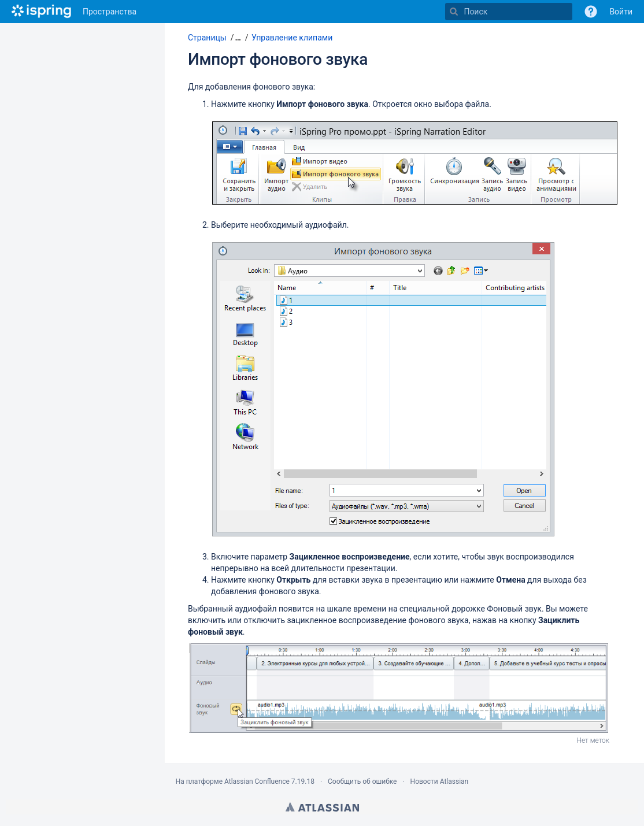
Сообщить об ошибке (362, 781)
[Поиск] (454, 12)
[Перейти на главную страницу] (41, 12)
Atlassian (322, 807)
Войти (621, 12)
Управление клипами (292, 38)
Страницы (207, 38)
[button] (237, 38)
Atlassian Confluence (257, 781)
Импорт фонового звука (278, 59)
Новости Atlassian (440, 781)
